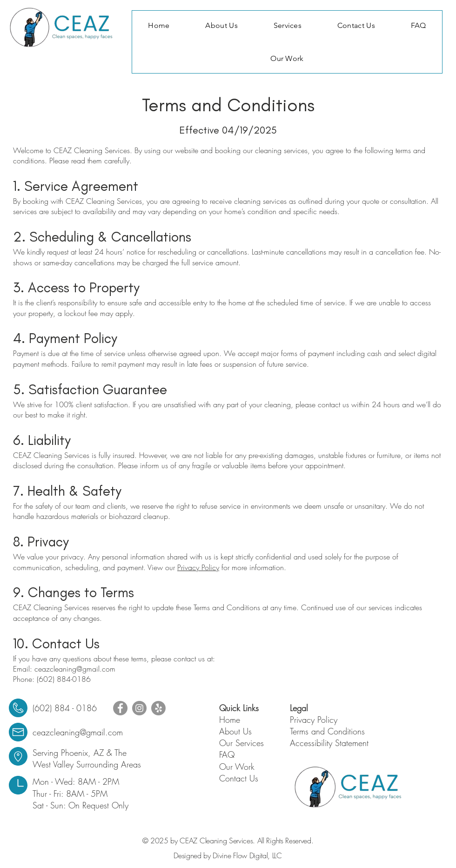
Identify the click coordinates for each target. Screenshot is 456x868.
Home (230, 720)
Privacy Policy (198, 567)
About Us (235, 731)
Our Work (237, 767)
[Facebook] (120, 708)
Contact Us (239, 778)
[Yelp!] (158, 708)
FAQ (227, 754)
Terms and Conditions (327, 731)
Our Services (241, 743)
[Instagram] (139, 708)
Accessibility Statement (329, 743)
